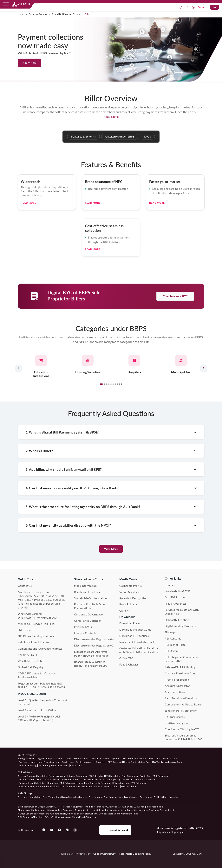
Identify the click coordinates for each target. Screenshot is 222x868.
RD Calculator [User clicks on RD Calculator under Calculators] (113, 776)
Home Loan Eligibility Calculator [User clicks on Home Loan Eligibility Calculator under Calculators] (95, 783)
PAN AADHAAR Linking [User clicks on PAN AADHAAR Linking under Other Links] (180, 667)
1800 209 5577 (27, 596)
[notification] (181, 7)
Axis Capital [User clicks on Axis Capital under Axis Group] (146, 797)
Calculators (25, 772)
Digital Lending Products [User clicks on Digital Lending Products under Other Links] (180, 626)
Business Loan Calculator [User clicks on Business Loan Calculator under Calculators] (32, 783)
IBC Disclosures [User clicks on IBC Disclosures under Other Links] (175, 717)
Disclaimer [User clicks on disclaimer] (67, 854)
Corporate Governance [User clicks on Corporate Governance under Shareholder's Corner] (88, 614)
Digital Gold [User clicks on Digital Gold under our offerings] (130, 762)
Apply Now (29, 63)
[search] (187, 7)
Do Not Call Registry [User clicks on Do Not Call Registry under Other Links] (31, 667)
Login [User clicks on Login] (215, 7)
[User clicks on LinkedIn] (67, 830)
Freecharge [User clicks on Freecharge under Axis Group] (175, 797)
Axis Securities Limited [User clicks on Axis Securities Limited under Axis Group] (75, 797)
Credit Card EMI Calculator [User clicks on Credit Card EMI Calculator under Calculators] (154, 776)
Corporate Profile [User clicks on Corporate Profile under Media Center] (131, 586)
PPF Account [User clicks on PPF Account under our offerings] (115, 762)
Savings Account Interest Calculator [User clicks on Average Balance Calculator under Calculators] (68, 776)
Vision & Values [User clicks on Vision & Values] (129, 592)
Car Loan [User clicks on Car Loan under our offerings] (23, 762)
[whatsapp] (193, 7)
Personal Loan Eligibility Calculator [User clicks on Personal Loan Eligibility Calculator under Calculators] (114, 779)
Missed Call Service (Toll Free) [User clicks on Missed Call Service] (36, 624)
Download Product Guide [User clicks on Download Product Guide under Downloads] (135, 630)
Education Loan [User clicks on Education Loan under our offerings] (52, 762)
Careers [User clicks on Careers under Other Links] (170, 585)
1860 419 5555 (34, 600)
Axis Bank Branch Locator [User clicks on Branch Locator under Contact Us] (34, 642)
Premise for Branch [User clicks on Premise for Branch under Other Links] (177, 680)
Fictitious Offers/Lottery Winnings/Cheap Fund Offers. (65, 817)
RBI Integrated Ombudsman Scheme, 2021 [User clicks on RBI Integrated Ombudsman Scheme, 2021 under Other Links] (182, 659)
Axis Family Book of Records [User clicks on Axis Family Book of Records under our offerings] (53, 765)
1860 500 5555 (55, 600)
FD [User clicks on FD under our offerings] (124, 759)
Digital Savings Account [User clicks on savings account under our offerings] (49, 759)
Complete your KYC (175, 315)
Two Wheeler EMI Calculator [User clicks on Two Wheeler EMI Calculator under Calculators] (104, 786)
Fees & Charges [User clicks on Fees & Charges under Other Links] (129, 664)
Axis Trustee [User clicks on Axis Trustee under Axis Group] (132, 797)
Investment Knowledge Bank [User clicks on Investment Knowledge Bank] (137, 642)
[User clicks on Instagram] (75, 830)
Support (203, 7)
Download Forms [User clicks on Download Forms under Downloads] (130, 623)
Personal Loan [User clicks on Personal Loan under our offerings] (169, 759)
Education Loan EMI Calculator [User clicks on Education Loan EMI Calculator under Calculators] (130, 783)
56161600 (39, 687)
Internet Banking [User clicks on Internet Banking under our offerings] (28, 765)
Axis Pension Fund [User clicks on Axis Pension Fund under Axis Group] (114, 797)
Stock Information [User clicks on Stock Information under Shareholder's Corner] (85, 586)
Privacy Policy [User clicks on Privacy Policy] (83, 854)
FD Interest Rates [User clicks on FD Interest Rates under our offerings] (137, 759)
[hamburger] (6, 5)
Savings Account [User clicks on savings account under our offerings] (27, 759)
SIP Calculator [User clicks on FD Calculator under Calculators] (129, 786)
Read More (29, 222)
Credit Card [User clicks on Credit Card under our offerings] (154, 759)
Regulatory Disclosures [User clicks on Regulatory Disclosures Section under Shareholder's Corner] (89, 592)
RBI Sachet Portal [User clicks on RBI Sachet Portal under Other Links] (176, 645)
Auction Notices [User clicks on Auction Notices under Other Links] (175, 692)
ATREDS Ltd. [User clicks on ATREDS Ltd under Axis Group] (160, 797)
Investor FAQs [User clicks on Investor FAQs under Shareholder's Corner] (83, 627)
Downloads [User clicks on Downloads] (127, 617)
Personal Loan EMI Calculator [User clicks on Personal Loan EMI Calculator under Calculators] (77, 779)
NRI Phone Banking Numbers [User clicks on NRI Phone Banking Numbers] (36, 636)
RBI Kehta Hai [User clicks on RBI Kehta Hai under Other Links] (173, 638)
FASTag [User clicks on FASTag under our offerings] (157, 762)
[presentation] (18, 388)
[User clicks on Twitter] (52, 830)
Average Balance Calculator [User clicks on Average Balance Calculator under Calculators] (33, 776)
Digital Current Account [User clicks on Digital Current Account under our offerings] (76, 759)
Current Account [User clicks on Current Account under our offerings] (100, 759)
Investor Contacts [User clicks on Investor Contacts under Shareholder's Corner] (85, 633)
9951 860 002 (57, 687)
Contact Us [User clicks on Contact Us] (25, 586)
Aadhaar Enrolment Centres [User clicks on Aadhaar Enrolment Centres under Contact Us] (182, 673)
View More (111, 549)
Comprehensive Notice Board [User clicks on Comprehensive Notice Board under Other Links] (183, 704)
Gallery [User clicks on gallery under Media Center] (124, 611)
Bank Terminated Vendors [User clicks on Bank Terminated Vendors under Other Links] (181, 698)
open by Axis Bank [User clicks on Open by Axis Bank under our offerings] (172, 762)
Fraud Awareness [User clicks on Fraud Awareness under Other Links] (176, 604)
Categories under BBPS (120, 136)
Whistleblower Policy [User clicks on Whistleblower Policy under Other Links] (31, 661)
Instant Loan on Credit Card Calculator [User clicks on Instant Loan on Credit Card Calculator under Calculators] (39, 779)
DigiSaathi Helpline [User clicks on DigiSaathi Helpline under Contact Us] (177, 620)
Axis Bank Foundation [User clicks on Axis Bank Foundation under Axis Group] (30, 797)
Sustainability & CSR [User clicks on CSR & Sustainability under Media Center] (177, 591)
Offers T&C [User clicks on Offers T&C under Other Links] (126, 658)
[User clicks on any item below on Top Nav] (21, 4)
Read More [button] (111, 116)
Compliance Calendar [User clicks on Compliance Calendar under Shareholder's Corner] (88, 621)
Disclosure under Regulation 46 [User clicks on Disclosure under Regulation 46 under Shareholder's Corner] (94, 639)
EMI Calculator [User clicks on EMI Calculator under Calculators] (130, 776)
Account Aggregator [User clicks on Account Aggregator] (177, 686)
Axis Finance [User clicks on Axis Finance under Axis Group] (95, 797)
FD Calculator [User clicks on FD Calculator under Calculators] (96, 776)
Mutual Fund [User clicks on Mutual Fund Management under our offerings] (145, 762)
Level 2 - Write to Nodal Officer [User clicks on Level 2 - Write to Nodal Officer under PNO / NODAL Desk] (38, 710)
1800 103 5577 (48, 596)
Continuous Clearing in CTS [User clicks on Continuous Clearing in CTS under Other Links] (182, 729)
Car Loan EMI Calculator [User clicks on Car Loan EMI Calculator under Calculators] (74, 786)
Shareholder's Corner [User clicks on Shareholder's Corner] (89, 579)
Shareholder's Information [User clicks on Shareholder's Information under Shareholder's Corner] (91, 598)
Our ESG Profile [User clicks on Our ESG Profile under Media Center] (175, 597)
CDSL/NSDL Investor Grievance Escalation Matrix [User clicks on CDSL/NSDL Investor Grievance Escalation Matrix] (38, 675)
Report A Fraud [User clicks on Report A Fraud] (27, 655)
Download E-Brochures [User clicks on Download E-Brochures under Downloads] (134, 636)
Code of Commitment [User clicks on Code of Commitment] (105, 854)
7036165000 (49, 617)
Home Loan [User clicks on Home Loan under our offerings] (36, 762)
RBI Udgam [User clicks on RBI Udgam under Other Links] (172, 651)
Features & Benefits (83, 136)
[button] (101, 403)
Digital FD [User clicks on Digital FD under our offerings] (116, 759)
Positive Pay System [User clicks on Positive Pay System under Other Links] (177, 723)
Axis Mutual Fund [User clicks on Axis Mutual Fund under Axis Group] (52, 797)
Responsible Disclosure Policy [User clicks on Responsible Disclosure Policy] (135, 854)
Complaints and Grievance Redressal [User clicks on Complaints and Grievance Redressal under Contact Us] (41, 649)
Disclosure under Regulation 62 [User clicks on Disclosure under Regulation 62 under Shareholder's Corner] (94, 645)
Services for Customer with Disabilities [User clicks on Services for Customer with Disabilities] (182, 612)
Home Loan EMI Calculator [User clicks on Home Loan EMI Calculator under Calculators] (61, 783)
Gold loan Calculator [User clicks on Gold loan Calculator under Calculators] (145, 779)
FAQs (147, 136)
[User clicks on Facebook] (44, 830)
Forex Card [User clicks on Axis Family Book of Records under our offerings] (76, 765)
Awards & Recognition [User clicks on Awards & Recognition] (133, 598)
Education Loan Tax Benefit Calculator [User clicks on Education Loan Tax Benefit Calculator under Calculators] (39, 786)
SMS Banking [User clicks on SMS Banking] (26, 630)
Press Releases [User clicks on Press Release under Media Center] (128, 604)
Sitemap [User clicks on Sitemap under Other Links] (170, 632)
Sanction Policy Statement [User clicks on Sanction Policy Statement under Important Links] (181, 711)
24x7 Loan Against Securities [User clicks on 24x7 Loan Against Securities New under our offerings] (91, 762)
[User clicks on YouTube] (59, 830)
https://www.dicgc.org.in (170, 832)
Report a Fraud (115, 830)
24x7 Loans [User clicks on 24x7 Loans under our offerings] (68, 762)
